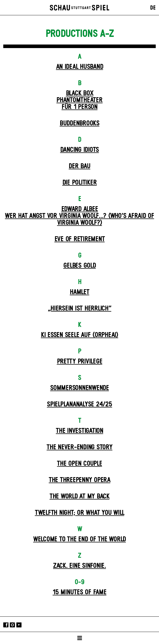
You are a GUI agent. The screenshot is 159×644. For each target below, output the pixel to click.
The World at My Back (79, 497)
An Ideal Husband (80, 67)
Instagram (12, 625)
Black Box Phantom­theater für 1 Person (79, 100)
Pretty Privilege (80, 362)
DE (153, 8)
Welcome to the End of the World (79, 539)
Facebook (6, 625)
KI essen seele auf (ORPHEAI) (79, 335)
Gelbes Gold (79, 266)
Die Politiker (80, 183)
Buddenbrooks (79, 123)
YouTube (19, 625)
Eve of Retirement (80, 239)
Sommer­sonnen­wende (79, 388)
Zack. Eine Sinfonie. (79, 566)
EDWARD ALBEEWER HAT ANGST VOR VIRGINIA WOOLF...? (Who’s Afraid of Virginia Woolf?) (79, 216)
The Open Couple (79, 464)
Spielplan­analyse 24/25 (79, 404)
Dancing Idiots (80, 150)
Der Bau (79, 166)
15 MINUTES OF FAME (79, 592)
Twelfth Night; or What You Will (79, 513)
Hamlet (79, 292)
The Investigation (79, 431)
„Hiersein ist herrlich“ (79, 309)
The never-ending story (79, 447)
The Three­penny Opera (79, 480)
